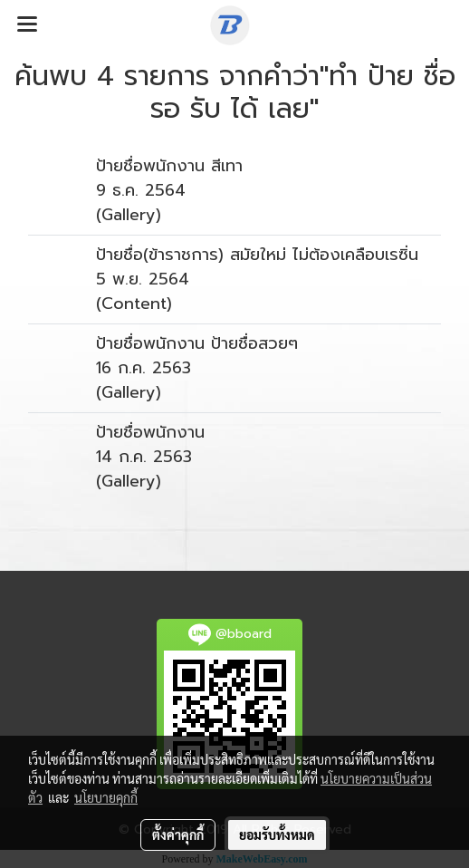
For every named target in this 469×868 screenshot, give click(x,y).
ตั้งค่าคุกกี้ (178, 834)
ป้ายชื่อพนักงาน (150, 432)
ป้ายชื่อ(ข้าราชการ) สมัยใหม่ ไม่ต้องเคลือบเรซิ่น (257, 255)
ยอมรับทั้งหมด (277, 834)
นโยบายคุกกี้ (106, 797)
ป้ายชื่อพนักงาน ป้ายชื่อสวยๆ (197, 343)
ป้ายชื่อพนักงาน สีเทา (169, 166)
